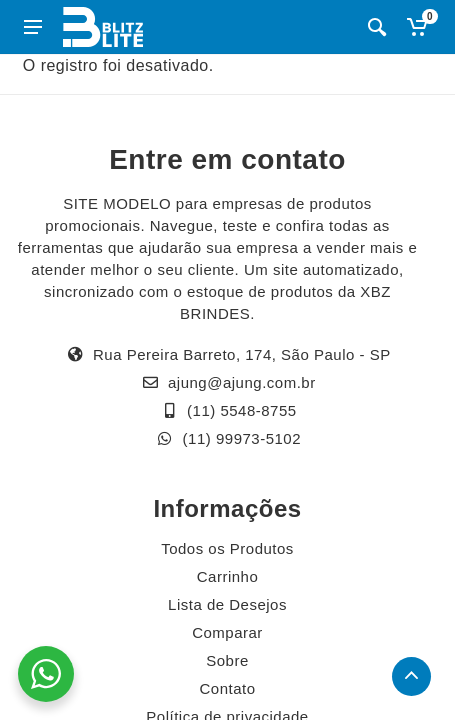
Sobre (227, 660)
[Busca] (377, 27)
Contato (227, 688)
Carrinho (228, 576)
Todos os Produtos (227, 548)
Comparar (227, 632)
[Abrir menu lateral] (33, 27)
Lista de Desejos (227, 604)
